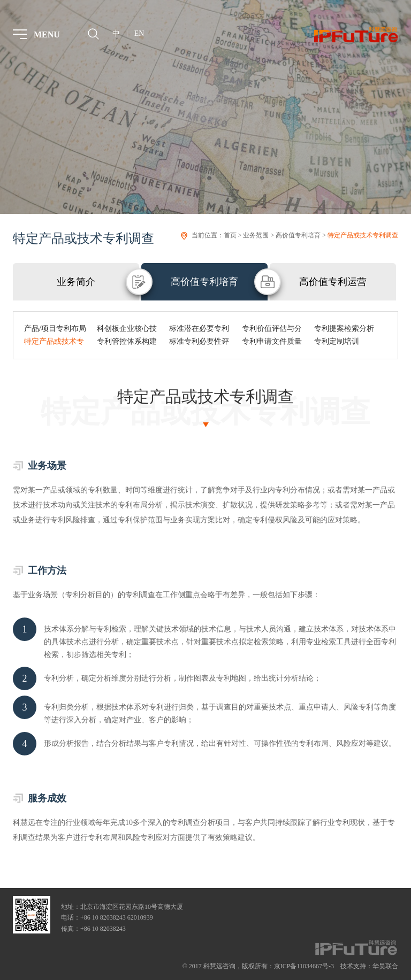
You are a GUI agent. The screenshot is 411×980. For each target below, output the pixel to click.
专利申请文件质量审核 (272, 343)
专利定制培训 (337, 341)
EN (139, 33)
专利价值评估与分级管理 (272, 330)
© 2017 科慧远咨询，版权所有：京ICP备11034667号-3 (258, 966)
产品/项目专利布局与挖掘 (55, 330)
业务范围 (256, 235)
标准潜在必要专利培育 (199, 330)
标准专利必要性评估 (199, 343)
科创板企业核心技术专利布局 (127, 330)
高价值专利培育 (298, 235)
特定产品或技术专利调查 (363, 235)
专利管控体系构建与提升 (127, 343)
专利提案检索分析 (344, 329)
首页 (230, 235)
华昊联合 (385, 966)
